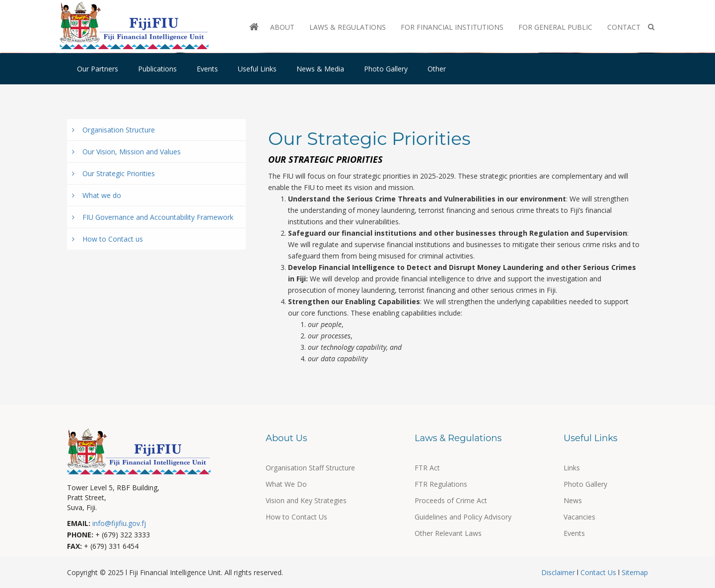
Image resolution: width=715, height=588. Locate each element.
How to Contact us (107, 239)
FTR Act (427, 468)
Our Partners (98, 69)
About (282, 27)
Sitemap (634, 572)
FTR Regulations (441, 484)
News (573, 500)
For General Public (555, 27)
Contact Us (598, 572)
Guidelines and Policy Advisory (463, 517)
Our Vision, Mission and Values (126, 152)
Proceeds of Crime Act (451, 500)
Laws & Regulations (348, 27)
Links (572, 468)
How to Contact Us (296, 517)
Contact (624, 27)
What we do (97, 195)
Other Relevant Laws (448, 533)
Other (437, 69)
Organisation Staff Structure (310, 468)
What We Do (286, 484)
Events (207, 69)
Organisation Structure (113, 130)
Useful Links (257, 69)
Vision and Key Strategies (306, 500)
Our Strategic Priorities (113, 173)
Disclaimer (559, 572)
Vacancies (579, 517)
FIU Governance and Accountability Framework (153, 217)
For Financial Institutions (452, 27)
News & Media (320, 69)
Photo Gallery (386, 69)
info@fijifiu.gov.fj (119, 523)
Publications (157, 69)
